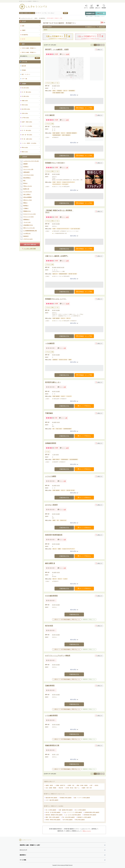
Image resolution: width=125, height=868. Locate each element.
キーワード (38, 13)
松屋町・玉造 (71, 785)
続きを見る (74, 95)
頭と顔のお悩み (31, 88)
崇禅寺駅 (59, 267)
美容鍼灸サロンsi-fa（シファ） (56, 299)
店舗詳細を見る (64, 108)
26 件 (67, 448)
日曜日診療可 (26, 172)
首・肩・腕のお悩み (31, 92)
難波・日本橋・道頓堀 (82, 785)
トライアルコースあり (29, 175)
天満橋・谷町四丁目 (61, 785)
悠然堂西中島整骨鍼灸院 (54, 535)
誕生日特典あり (27, 178)
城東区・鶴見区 (49, 785)
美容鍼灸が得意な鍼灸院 (66, 798)
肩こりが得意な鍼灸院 (51, 810)
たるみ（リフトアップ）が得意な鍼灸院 (72, 812)
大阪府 (31, 30)
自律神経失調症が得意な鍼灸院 (92, 812)
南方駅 (45, 30)
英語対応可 (26, 236)
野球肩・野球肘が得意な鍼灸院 (53, 820)
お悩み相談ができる (28, 225)
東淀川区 (61, 788)
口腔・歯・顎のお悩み (31, 135)
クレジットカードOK (28, 169)
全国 (31, 26)
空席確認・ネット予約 (84, 108)
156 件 (68, 304)
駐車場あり (26, 206)
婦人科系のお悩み (31, 109)
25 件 (67, 120)
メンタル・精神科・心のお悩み (31, 143)
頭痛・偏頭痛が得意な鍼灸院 (66, 810)
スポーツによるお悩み (31, 126)
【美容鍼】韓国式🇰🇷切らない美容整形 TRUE (59, 211)
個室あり (25, 203)
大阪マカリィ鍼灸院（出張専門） (57, 256)
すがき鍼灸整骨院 (51, 596)
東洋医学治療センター (53, 382)
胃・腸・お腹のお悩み (31, 139)
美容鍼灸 (24, 70)
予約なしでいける (28, 186)
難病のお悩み (31, 152)
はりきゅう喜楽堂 (51, 505)
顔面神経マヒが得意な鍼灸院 (84, 817)
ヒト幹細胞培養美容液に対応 (30, 231)
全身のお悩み (31, 113)
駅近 (24, 180)
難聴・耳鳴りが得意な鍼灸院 (53, 817)
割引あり (25, 183)
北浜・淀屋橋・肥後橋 (51, 788)
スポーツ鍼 (24, 79)
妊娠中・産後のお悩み (31, 122)
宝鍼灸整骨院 (50, 686)
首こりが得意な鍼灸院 (80, 810)
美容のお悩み (31, 105)
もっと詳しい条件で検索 (30, 249)
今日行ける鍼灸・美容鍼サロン (29, 48)
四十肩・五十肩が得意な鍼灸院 (53, 812)
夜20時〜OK (26, 189)
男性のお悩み (31, 147)
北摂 (91, 785)
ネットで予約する (84, 406)
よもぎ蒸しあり (27, 233)
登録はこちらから (87, 831)
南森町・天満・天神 (87, 788)
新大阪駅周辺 (31, 35)
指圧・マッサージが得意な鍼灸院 (82, 798)
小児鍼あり (26, 208)
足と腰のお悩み (31, 96)
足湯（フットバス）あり (29, 228)
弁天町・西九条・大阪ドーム (73, 788)
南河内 (97, 785)
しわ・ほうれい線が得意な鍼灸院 (73, 815)
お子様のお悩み (31, 118)
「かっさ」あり (27, 222)
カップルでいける (28, 192)
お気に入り (99, 50)
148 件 (68, 54)
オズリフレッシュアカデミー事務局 (58, 656)
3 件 (66, 418)
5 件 (67, 168)
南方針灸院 (49, 626)
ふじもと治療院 (51, 476)
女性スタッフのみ (28, 200)
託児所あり (26, 167)
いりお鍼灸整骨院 (51, 716)
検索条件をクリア (91, 27)
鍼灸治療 (24, 66)
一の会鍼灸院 (50, 343)
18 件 (67, 217)
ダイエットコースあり (29, 217)
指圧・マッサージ (26, 74)
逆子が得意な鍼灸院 (68, 820)
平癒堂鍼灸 (49, 413)
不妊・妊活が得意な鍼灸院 (68, 817)
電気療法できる (27, 211)
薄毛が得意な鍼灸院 (80, 820)
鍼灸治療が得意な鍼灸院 (51, 798)
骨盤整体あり (26, 219)
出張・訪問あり (27, 194)
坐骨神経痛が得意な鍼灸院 (90, 815)
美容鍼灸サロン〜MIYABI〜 (55, 163)
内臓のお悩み (31, 101)
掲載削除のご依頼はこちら (89, 619)
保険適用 (25, 164)
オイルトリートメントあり (30, 214)
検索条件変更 (102, 27)
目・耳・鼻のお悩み (31, 130)
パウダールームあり (28, 239)
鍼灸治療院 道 (50, 563)
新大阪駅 (54, 86)
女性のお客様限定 (28, 197)
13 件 (67, 261)
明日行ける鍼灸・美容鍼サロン (29, 52)
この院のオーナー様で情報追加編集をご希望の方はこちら (67, 619)
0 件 (65, 348)
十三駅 (54, 455)
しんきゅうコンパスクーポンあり (31, 161)
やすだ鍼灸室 (50, 115)
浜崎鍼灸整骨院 (51, 443)
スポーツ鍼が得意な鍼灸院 (52, 800)
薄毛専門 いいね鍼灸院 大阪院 (57, 50)
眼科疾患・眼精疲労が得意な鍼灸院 (54, 815)
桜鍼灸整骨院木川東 (52, 745)
